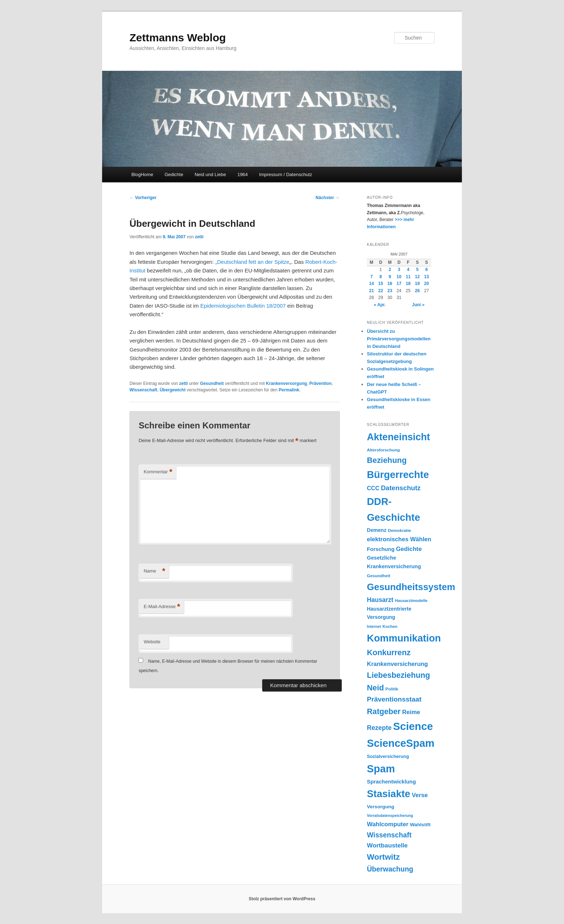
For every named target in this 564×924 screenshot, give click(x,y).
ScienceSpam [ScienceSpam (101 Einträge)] (401, 743)
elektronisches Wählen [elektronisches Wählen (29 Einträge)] (399, 539)
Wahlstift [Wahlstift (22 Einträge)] (420, 825)
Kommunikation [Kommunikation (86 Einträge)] (404, 638)
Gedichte (174, 174)
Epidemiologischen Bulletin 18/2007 (243, 306)
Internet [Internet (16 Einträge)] (374, 626)
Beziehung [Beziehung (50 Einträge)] (387, 460)
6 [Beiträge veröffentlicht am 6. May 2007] (426, 270)
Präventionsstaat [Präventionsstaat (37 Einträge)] (394, 699)
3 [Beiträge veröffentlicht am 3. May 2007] (399, 270)
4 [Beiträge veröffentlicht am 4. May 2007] (408, 270)
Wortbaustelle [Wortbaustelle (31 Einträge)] (387, 845)
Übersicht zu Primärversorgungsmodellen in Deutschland (399, 339)
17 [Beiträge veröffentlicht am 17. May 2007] (399, 284)
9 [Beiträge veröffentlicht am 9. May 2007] (390, 277)
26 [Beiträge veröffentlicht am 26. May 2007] (417, 291)
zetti (199, 237)
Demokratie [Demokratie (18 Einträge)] (399, 530)
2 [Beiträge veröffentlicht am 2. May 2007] (390, 270)
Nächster (328, 198)
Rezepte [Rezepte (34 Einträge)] (379, 728)
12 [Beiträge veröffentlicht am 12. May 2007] (417, 277)
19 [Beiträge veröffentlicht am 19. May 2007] (417, 284)
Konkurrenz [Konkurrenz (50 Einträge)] (389, 652)
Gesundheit (212, 383)
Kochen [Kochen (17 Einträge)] (390, 626)
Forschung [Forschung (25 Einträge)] (381, 549)
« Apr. (380, 305)
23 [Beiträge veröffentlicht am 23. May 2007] (390, 291)
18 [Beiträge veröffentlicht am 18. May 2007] (408, 284)
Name (154, 571)
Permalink (289, 390)
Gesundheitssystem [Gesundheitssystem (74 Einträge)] (411, 587)
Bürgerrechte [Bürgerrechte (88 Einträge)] (398, 475)
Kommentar (158, 472)
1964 (243, 174)
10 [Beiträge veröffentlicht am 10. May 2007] (399, 277)
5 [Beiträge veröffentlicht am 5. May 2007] (417, 270)
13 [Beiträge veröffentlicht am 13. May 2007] (426, 277)
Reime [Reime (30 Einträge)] (411, 712)
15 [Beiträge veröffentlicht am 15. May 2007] (381, 284)
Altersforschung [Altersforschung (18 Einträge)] (383, 450)
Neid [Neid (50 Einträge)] (375, 688)
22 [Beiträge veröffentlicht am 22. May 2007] (381, 291)
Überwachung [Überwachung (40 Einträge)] (390, 869)
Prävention (320, 383)
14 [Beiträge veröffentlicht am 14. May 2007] (371, 284)
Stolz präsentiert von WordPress (282, 899)
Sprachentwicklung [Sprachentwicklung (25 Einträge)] (391, 782)
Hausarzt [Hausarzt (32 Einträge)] (380, 600)
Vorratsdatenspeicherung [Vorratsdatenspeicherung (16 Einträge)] (390, 815)
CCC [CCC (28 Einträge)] (373, 488)
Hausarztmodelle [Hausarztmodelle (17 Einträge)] (411, 601)
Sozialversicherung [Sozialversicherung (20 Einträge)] (388, 756)
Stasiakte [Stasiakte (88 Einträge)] (389, 794)
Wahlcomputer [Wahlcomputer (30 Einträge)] (388, 824)
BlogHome (142, 174)
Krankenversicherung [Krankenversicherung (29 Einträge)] (397, 664)
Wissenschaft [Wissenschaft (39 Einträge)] (389, 835)
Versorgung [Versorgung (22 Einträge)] (381, 807)
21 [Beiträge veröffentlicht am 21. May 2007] (371, 291)
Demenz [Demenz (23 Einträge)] (377, 530)
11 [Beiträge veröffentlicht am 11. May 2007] (408, 277)
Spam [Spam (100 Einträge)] (381, 769)
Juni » (419, 305)
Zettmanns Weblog (178, 38)
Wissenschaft (143, 390)
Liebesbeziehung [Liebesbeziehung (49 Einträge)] (398, 675)
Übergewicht (173, 390)
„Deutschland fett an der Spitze (252, 262)
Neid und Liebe (210, 174)
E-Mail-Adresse (162, 607)
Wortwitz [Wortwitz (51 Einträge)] (383, 857)
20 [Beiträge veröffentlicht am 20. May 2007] (426, 284)
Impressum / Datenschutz (285, 174)
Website (152, 642)
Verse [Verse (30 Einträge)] (420, 795)
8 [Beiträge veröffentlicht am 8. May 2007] (381, 277)
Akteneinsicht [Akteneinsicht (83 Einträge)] (398, 437)
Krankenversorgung (286, 383)
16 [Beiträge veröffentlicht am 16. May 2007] (390, 284)
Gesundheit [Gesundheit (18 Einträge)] (379, 576)
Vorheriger (143, 198)
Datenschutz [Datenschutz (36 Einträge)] (401, 488)
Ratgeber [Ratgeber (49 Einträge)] (384, 711)
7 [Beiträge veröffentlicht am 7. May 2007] (371, 277)
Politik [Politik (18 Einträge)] (392, 689)
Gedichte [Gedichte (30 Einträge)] (409, 549)
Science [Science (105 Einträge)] (413, 726)
